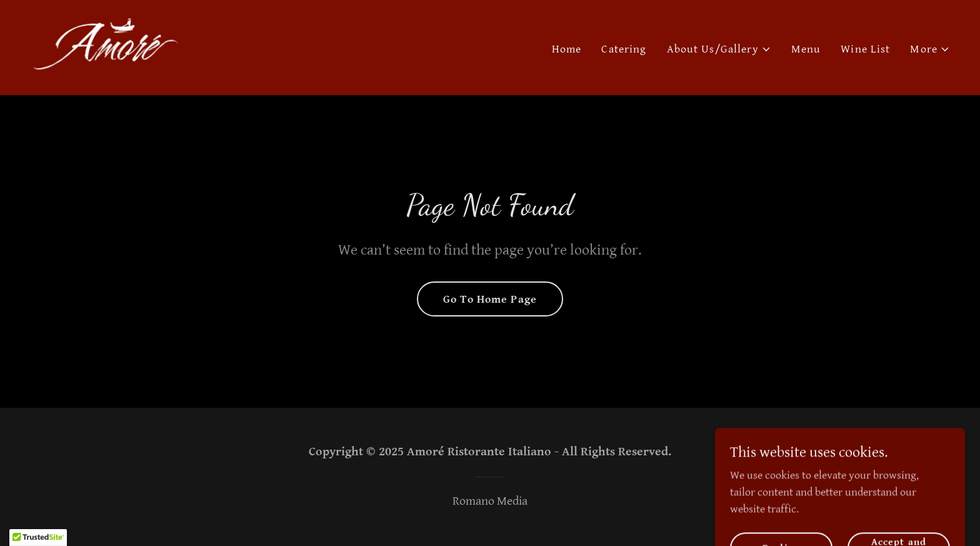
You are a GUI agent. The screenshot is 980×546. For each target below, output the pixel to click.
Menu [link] (806, 49)
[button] (719, 49)
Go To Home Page (490, 299)
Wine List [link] (865, 49)
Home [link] (567, 49)
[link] (105, 47)
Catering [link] (624, 49)
